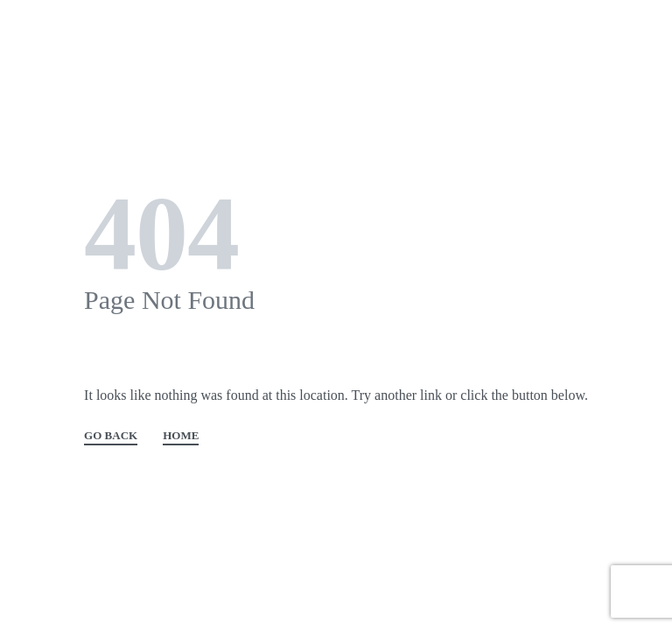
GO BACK (111, 436)
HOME (181, 436)
